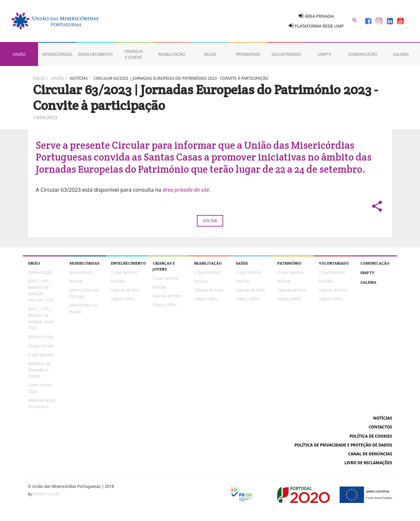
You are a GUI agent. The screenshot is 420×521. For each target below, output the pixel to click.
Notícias (79, 78)
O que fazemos (41, 355)
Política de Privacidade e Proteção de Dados (343, 445)
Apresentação (40, 272)
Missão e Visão (41, 337)
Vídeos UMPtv (123, 299)
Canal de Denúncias (370, 454)
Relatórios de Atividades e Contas (39, 370)
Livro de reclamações (368, 463)
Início (39, 78)
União (58, 78)
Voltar (210, 221)
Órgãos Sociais (41, 346)
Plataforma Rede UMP (316, 26)
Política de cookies (371, 436)
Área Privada (316, 16)
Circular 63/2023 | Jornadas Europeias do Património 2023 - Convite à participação (181, 78)
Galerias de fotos (125, 290)
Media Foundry (47, 494)
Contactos (380, 427)
